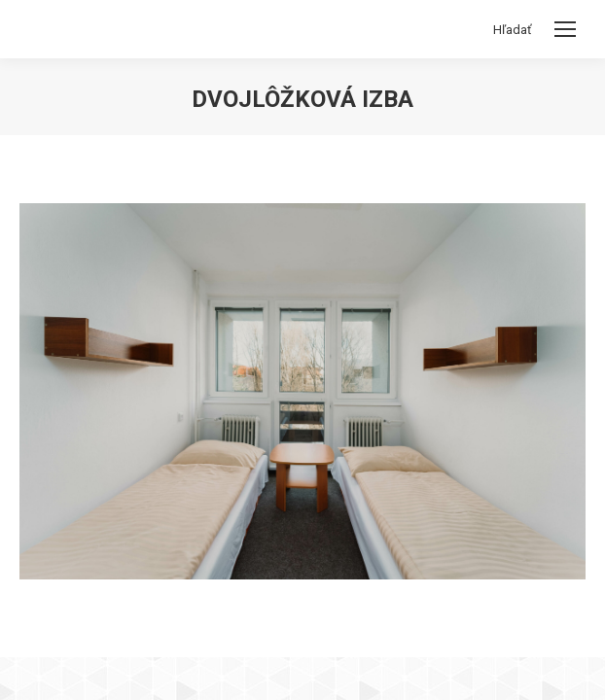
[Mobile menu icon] (565, 29)
